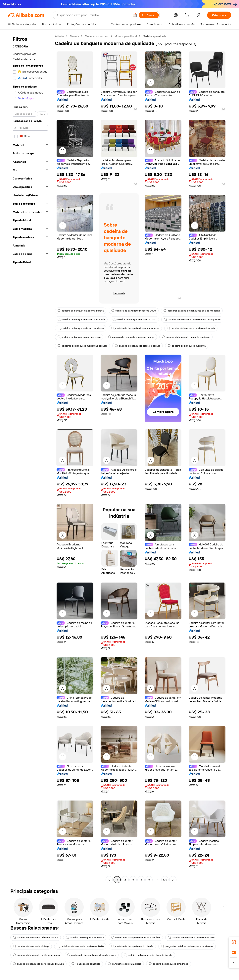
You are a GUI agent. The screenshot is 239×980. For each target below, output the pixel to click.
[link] (234, 942)
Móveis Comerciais (97, 36)
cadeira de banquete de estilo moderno (186, 337)
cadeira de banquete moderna (187, 346)
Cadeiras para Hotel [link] (155, 36)
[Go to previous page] (109, 880)
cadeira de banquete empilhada (169, 964)
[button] (135, 15)
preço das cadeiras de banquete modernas (187, 946)
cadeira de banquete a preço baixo (79, 337)
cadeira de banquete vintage (31, 946)
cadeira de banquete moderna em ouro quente (192, 319)
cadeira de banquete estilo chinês (132, 946)
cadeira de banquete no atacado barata (92, 955)
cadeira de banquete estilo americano (36, 955)
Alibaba (59, 36)
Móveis (74, 36)
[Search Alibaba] (93, 15)
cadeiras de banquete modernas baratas (82, 346)
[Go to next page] (173, 880)
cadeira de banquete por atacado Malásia (38, 964)
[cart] (188, 16)
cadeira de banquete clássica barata (138, 346)
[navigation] (30, 458)
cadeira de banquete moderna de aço (131, 337)
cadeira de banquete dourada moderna (135, 328)
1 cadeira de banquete (86, 964)
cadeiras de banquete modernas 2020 (80, 946)
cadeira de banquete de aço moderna (81, 328)
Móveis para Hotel (126, 36)
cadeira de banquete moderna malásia (81, 319)
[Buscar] (149, 15)
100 (165, 880)
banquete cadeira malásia (125, 964)
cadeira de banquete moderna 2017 (134, 319)
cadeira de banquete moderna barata (81, 311)
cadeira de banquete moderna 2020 (134, 311)
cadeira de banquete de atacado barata (148, 955)
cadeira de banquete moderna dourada (191, 328)
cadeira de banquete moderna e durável (136, 938)
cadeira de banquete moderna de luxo (191, 938)
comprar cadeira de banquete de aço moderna (192, 311)
